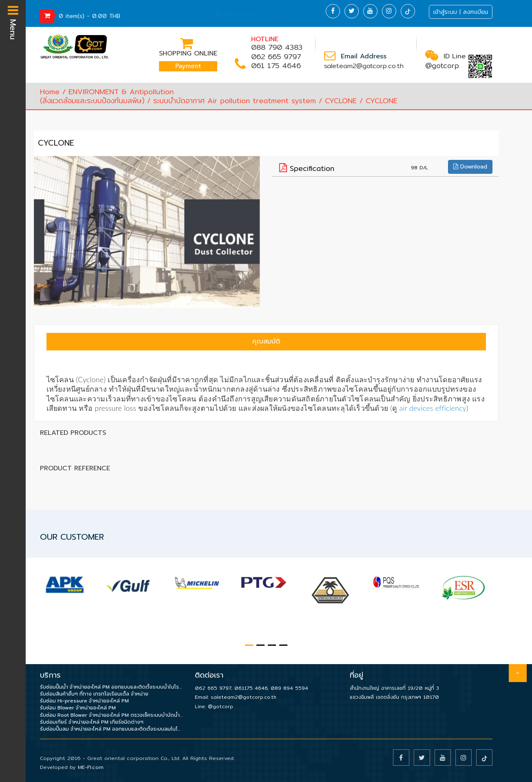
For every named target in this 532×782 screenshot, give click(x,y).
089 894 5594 (289, 688)
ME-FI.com (91, 767)
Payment (188, 66)
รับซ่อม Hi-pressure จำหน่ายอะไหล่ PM (84, 701)
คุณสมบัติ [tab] (266, 341)
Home (50, 92)
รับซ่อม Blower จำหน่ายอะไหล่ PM (78, 708)
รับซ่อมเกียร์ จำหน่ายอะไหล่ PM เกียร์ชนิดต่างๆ (92, 722)
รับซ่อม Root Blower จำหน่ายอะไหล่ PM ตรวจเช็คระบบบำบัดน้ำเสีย (111, 715)
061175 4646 (251, 688)
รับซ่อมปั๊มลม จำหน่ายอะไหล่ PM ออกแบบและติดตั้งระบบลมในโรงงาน (111, 729)
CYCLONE (341, 101)
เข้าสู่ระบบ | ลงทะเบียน (461, 12)
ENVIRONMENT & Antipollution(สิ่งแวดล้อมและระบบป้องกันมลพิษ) (107, 96)
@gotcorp (442, 65)
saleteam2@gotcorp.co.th (364, 66)
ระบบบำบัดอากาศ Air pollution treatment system (235, 101)
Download (470, 167)
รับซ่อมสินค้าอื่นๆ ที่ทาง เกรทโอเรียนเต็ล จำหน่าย (94, 694)
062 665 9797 (276, 56)
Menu (13, 22)
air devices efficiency (433, 408)
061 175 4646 (276, 65)
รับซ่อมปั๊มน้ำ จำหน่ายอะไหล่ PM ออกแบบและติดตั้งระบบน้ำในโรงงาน (111, 687)
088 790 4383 (277, 47)
